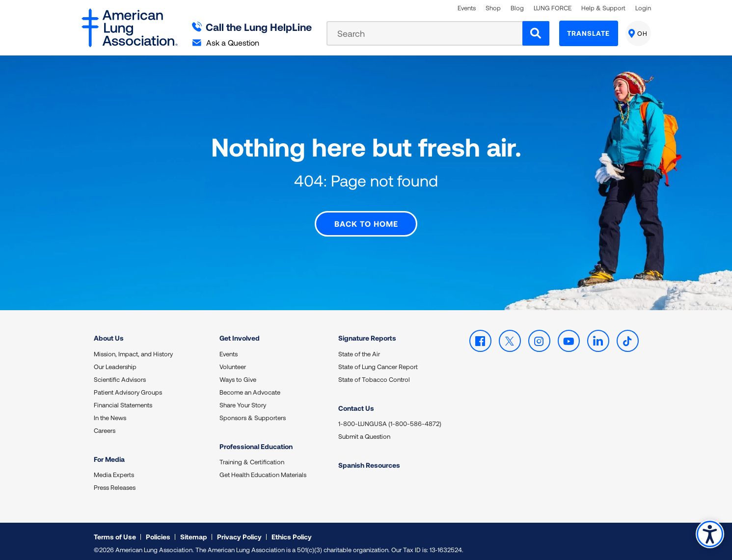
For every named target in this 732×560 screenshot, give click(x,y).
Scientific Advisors (120, 375)
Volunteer (233, 363)
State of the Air (359, 350)
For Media (109, 455)
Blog (517, 8)
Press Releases (115, 483)
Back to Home (366, 220)
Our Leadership (115, 363)
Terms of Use (115, 533)
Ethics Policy (292, 533)
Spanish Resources (369, 461)
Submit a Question (364, 432)
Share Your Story (243, 401)
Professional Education (256, 442)
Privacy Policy (239, 533)
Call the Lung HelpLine (252, 27)
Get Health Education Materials (263, 471)
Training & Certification (252, 458)
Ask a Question (226, 42)
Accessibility (710, 534)
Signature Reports (367, 334)
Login (643, 8)
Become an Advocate (250, 388)
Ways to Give (238, 375)
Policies (158, 533)
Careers (105, 427)
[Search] (536, 33)
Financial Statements (123, 401)
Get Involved (240, 334)
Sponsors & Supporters (253, 414)
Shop (493, 8)
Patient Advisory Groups (128, 388)
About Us (109, 334)
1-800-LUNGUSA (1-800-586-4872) (390, 420)
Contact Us (356, 404)
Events (467, 8)
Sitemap (194, 533)
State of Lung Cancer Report (378, 363)
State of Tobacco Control (374, 375)
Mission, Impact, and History (133, 350)
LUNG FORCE (553, 8)
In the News (110, 414)
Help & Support (603, 8)
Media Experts (114, 471)
